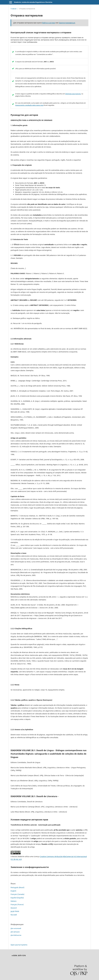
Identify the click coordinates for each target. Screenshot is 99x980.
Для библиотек (16, 935)
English (13, 891)
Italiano (14, 901)
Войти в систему (49, 23)
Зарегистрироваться (67, 23)
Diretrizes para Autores (73, 94)
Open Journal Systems (19, 945)
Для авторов (15, 932)
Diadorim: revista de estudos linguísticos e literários (33, 2)
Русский (14, 915)
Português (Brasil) (17, 887)
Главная (14, 9)
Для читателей (16, 928)
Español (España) (17, 898)
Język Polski (15, 911)
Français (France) (17, 904)
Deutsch (14, 908)
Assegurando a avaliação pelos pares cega (29, 105)
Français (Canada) (17, 894)
